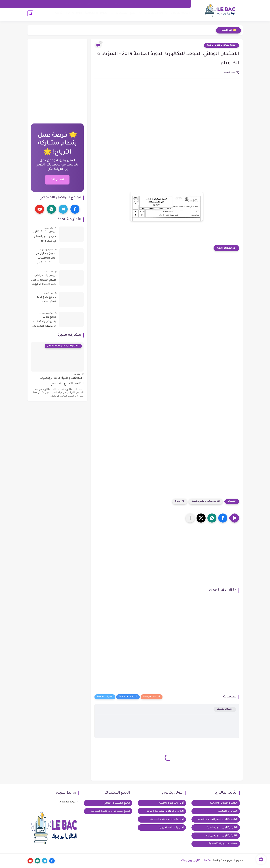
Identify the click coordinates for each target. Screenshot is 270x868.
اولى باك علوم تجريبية (171, 828)
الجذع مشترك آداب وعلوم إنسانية (111, 811)
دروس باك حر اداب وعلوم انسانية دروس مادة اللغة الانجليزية (44, 280)
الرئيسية (182, 4)
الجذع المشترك (125, 15)
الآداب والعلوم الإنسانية (224, 803)
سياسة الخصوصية (140, 4)
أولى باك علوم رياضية (171, 803)
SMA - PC (180, 501)
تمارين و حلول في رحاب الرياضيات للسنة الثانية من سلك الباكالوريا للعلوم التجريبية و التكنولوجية (46, 259)
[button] (223, 518)
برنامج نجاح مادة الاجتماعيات (47, 300)
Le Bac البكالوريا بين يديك (197, 861)
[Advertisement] (167, 112)
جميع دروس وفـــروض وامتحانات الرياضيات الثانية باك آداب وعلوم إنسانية (44, 322)
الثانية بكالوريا (179, 15)
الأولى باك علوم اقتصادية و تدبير (165, 811)
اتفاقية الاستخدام (164, 4)
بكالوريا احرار (72, 15)
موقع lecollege (68, 802)
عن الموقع (85, 4)
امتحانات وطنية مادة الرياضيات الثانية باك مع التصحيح (61, 381)
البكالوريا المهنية (95, 15)
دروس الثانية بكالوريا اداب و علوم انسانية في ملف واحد (44, 237)
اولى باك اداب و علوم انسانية (167, 819)
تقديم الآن (57, 180)
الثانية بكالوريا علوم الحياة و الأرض (218, 819)
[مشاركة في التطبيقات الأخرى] (190, 518)
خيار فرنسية (68, 4)
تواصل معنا (119, 4)
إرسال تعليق (225, 709)
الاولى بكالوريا (152, 15)
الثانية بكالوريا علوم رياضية (222, 45)
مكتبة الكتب (102, 4)
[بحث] (30, 15)
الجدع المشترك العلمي (117, 803)
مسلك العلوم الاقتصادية (223, 844)
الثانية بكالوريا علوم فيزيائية (222, 836)
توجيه (57, 15)
